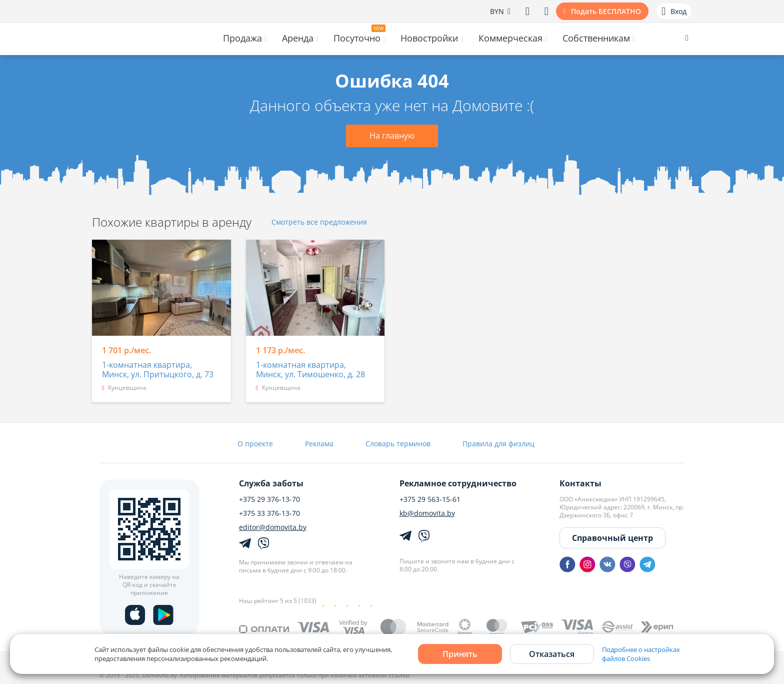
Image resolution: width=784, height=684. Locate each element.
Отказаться (552, 654)
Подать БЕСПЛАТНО (606, 11)
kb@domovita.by (427, 513)
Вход (674, 12)
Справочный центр (612, 538)
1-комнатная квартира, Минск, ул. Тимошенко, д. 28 (310, 370)
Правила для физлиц (498, 444)
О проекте (255, 444)
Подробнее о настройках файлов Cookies (641, 654)
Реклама (319, 444)
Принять (460, 654)
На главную (392, 136)
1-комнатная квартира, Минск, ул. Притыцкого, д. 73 (158, 370)
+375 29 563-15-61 (430, 499)
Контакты (580, 483)
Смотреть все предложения (319, 222)
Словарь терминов (398, 444)
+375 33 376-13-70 (269, 513)
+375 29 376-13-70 (269, 499)
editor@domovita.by (273, 527)
